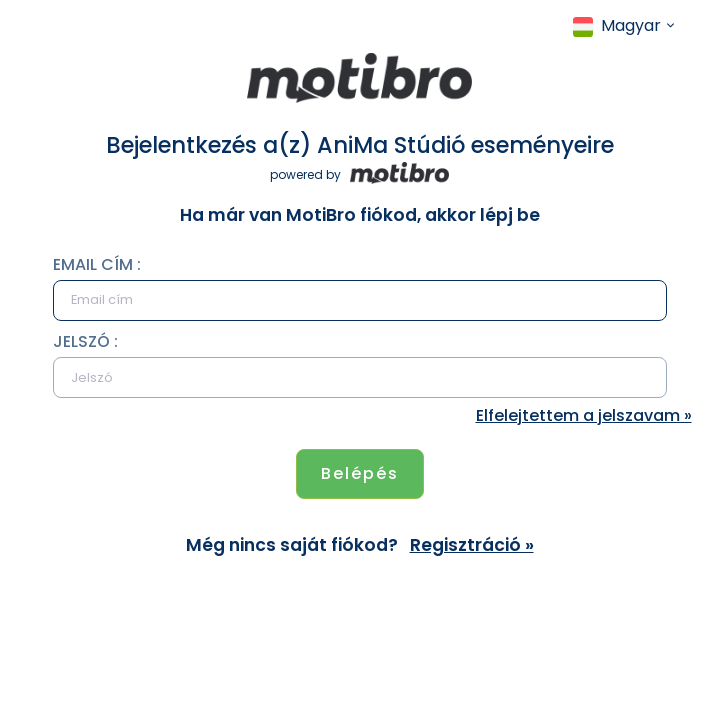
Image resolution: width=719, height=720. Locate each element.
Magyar (617, 26)
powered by (359, 174)
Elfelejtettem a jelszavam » (584, 415)
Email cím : (97, 264)
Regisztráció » (472, 545)
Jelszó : (85, 341)
